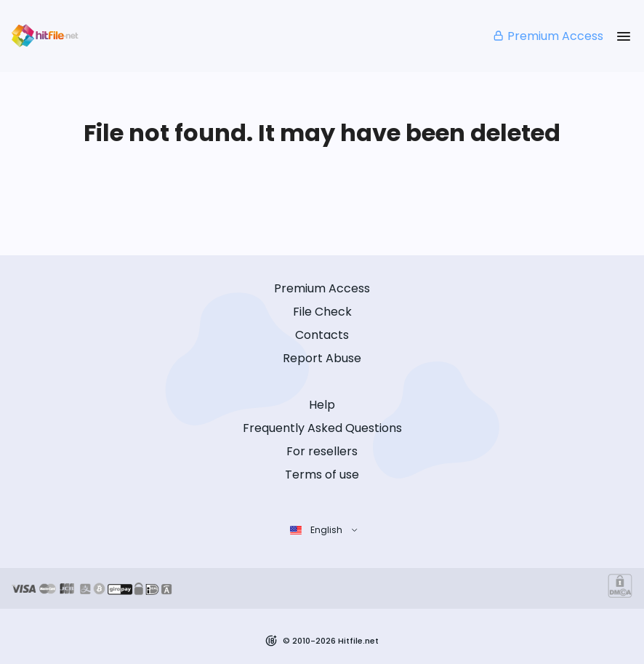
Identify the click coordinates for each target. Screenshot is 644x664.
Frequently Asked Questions (322, 428)
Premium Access (548, 36)
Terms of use (322, 475)
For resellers (322, 451)
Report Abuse (322, 358)
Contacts (322, 335)
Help (322, 405)
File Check (322, 312)
